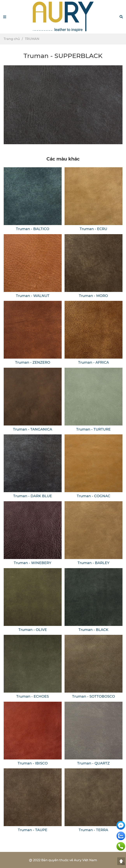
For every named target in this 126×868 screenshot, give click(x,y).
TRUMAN (32, 39)
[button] (121, 17)
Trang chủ (12, 39)
